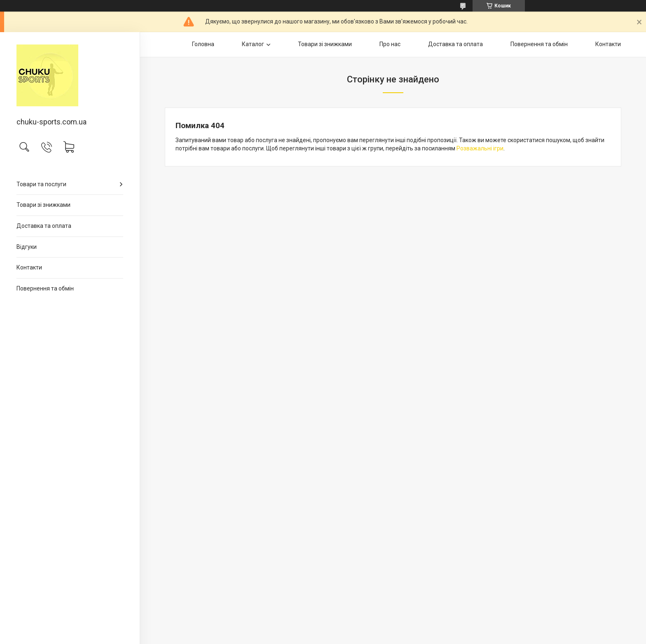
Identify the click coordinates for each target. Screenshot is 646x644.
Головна (203, 44)
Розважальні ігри (480, 148)
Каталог (253, 44)
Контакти (29, 267)
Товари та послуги (41, 184)
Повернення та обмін (45, 288)
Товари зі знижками (43, 205)
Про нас (390, 44)
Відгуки (27, 247)
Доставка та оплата (44, 226)
